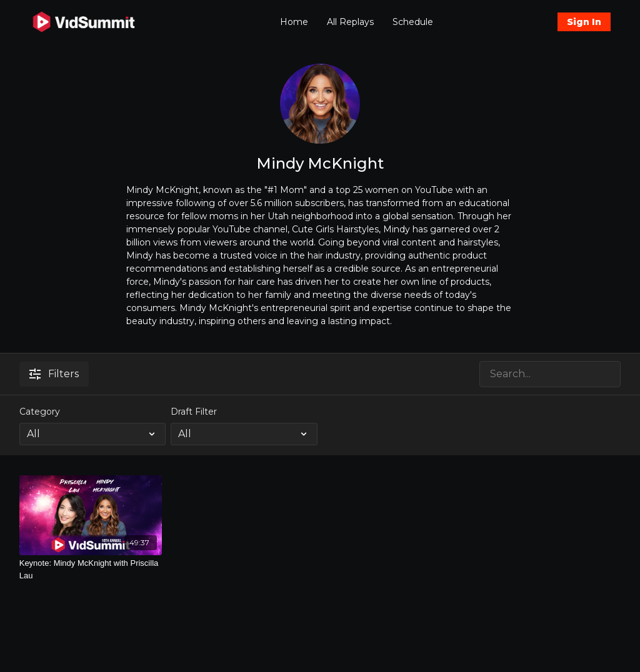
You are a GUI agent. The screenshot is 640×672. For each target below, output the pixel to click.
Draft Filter (194, 412)
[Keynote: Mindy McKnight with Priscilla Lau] (91, 569)
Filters (54, 374)
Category (40, 412)
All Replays (350, 22)
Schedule (413, 22)
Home (294, 22)
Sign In (584, 22)
